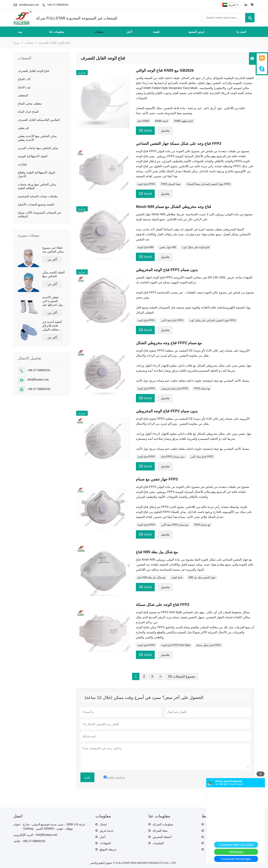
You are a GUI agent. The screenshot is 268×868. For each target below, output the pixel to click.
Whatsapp (236, 852)
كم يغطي (23, 128)
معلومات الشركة (163, 824)
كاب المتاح (24, 79)
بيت (20, 32)
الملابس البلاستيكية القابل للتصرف (39, 120)
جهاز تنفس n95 (168, 247)
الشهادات (105, 843)
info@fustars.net (29, 5)
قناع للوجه (177, 577)
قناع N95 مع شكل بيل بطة (151, 577)
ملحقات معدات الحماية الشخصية (38, 196)
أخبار (129, 32)
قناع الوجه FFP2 (146, 389)
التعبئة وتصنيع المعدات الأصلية (36, 204)
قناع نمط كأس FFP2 (202, 457)
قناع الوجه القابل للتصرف (33, 71)
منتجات (99, 32)
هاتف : (17, 841)
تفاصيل (165, 131)
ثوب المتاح (24, 87)
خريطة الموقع (108, 849)
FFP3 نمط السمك (171, 184)
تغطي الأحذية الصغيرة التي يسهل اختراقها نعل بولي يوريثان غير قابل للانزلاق (54, 301)
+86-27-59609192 (39, 389)
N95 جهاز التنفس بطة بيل (202, 577)
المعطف (23, 95)
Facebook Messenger (236, 859)
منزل (17, 43)
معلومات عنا (57, 32)
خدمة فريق (107, 831)
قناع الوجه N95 (146, 247)
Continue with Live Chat (236, 845)
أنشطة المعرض (162, 837)
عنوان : (18, 824)
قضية (156, 32)
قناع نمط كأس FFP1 (172, 320)
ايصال (103, 824)
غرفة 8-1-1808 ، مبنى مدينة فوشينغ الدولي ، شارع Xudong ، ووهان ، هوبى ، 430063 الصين (54, 826)
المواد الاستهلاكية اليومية (33, 156)
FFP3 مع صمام (202, 525)
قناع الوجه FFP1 (146, 320)
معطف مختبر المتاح (30, 103)
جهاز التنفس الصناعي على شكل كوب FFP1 (213, 320)
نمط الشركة (160, 831)
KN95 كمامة (162, 121)
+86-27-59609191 (58, 5)
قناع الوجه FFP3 (146, 184)
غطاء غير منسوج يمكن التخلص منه (53, 250)
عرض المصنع (197, 32)
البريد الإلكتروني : (24, 835)
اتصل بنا (241, 32)
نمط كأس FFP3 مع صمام (175, 525)
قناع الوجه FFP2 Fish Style (176, 645)
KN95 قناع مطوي (184, 121)
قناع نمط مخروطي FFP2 (175, 389)
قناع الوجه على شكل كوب (196, 247)
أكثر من (52, 259)
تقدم (87, 777)
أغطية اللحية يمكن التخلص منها (53, 274)
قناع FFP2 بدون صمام (173, 457)
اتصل (18, 816)
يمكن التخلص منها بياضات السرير (38, 148)
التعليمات (158, 843)
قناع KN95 (143, 121)
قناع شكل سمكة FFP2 (209, 645)
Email (145, 130)
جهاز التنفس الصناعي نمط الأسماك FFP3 (208, 184)
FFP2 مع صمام (202, 389)
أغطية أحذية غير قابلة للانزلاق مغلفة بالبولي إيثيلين (52, 326)
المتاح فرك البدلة (28, 112)
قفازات (22, 164)
